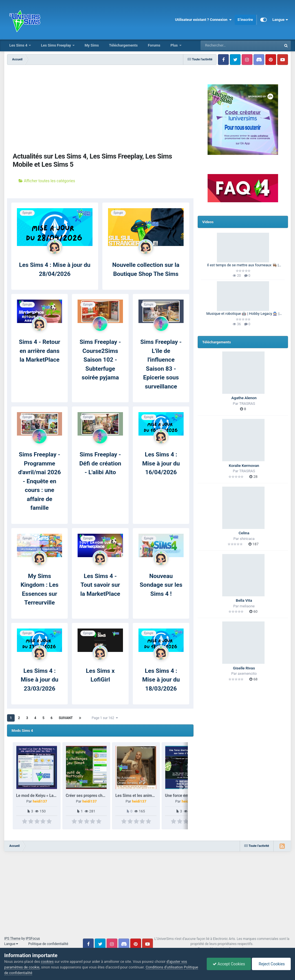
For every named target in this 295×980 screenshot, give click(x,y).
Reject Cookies (271, 964)
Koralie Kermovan (244, 465)
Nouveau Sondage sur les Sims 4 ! (161, 585)
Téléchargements (123, 45)
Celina (244, 533)
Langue (280, 20)
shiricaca (247, 539)
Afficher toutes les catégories (47, 181)
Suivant (66, 718)
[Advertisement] (100, 107)
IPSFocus (33, 939)
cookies (47, 962)
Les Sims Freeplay (56, 45)
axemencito (247, 674)
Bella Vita (244, 600)
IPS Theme (12, 939)
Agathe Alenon (244, 398)
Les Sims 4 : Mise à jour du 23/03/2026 (40, 680)
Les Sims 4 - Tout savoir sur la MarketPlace (100, 585)
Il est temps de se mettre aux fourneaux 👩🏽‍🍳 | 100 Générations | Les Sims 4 (243, 265)
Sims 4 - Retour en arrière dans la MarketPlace (39, 351)
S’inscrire (245, 20)
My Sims (92, 45)
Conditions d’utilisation (164, 967)
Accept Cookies (229, 964)
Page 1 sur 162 (105, 718)
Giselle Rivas (244, 668)
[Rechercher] (226, 45)
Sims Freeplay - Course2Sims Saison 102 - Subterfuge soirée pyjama (100, 360)
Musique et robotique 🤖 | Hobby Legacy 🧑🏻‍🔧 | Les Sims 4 (243, 314)
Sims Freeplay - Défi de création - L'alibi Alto (100, 463)
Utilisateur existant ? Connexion (203, 20)
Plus (174, 45)
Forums (154, 45)
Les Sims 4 (19, 45)
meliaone (247, 606)
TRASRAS (247, 404)
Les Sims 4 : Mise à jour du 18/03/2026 (161, 680)
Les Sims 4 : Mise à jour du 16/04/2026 (161, 463)
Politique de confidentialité (48, 944)
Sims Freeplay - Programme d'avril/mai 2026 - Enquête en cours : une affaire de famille (39, 481)
